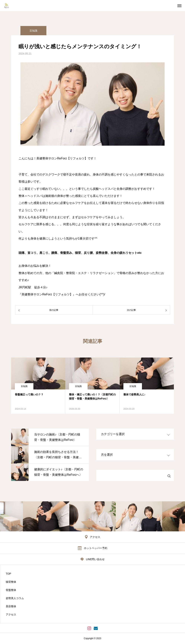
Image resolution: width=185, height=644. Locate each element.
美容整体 (11, 606)
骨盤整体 (11, 590)
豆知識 (33, 31)
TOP (8, 574)
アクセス (11, 614)
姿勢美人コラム (15, 598)
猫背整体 (11, 582)
